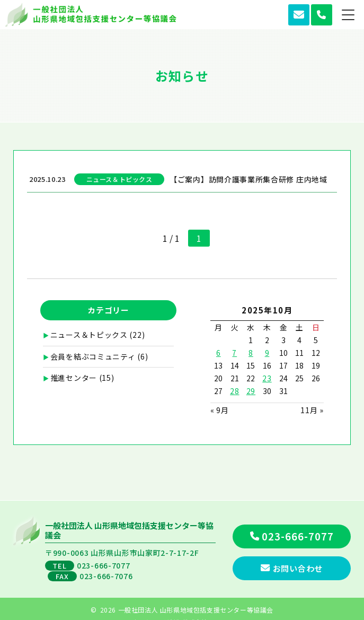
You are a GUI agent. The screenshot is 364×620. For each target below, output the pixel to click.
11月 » (312, 410)
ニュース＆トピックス (89, 335)
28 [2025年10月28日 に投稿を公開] (234, 391)
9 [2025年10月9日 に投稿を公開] (267, 353)
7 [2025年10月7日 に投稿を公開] (234, 353)
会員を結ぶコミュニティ (93, 356)
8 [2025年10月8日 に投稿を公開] (251, 353)
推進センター (74, 378)
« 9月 (220, 410)
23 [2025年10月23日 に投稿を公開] (267, 378)
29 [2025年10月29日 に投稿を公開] (251, 391)
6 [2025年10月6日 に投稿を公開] (219, 353)
